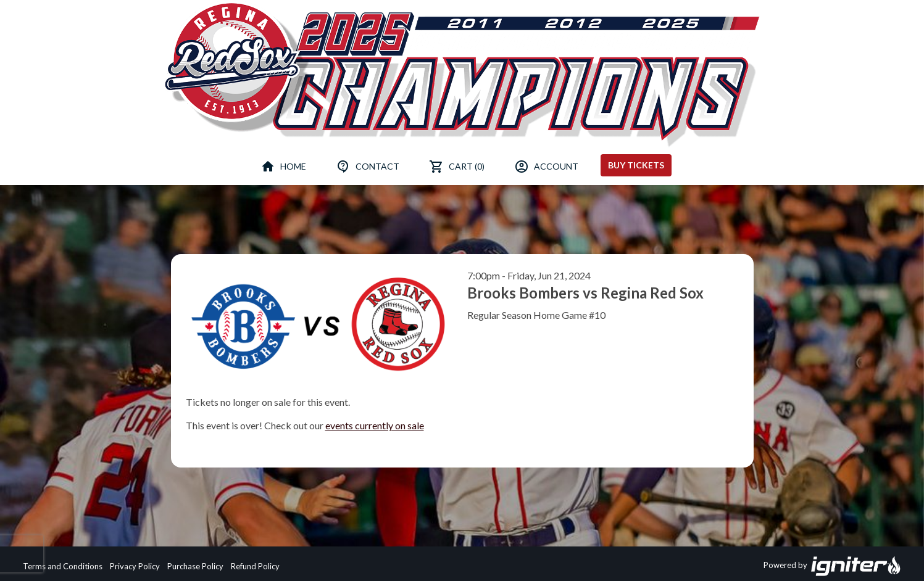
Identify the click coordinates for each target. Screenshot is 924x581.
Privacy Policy (135, 566)
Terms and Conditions (63, 566)
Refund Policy (255, 566)
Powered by (832, 566)
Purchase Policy (195, 566)
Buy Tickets (636, 165)
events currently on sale (375, 425)
